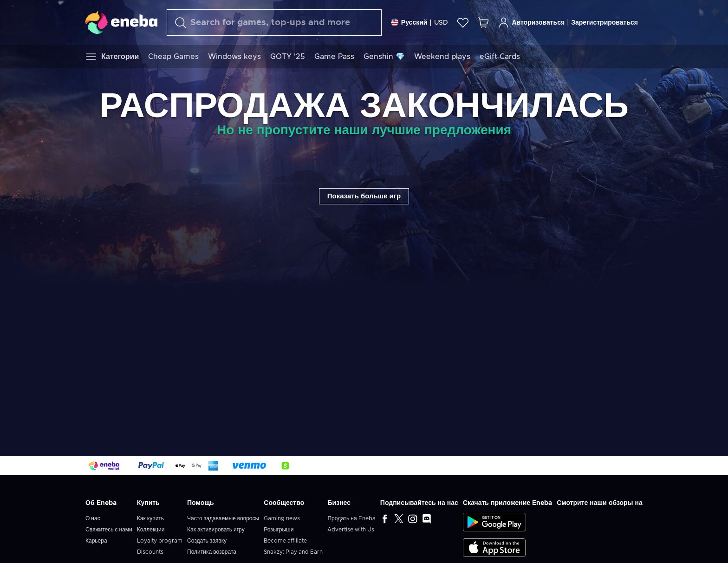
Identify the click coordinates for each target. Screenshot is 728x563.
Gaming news (282, 518)
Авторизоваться (531, 23)
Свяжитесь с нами (109, 530)
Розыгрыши (279, 530)
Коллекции (151, 530)
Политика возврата (212, 552)
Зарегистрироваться (604, 23)
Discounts (150, 552)
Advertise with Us (351, 530)
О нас (93, 518)
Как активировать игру (216, 530)
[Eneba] (121, 22)
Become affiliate (285, 541)
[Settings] (420, 23)
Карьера (96, 541)
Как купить (150, 518)
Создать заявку (207, 541)
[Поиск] (274, 23)
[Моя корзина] (483, 23)
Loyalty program (160, 541)
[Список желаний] (463, 23)
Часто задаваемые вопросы (223, 518)
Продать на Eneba (351, 518)
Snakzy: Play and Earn (293, 552)
